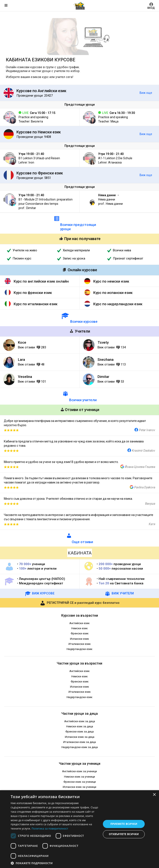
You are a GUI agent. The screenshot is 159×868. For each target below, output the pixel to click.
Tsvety (103, 342)
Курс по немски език (111, 281)
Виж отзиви (26, 347)
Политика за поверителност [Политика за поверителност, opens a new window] (50, 829)
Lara (21, 360)
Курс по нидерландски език (118, 304)
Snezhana (106, 360)
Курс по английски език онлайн (41, 281)
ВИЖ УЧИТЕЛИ (119, 593)
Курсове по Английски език (41, 91)
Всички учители (83, 400)
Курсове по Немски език (39, 132)
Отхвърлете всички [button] (124, 834)
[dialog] (79, 829)
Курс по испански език (113, 293)
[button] (55, 863)
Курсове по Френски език (40, 173)
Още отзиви (82, 542)
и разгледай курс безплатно (80, 603)
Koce (22, 342)
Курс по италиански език (36, 304)
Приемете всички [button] (124, 824)
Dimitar (103, 377)
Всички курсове (84, 321)
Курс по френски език (33, 293)
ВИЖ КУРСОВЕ (40, 593)
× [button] (154, 795)
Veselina (25, 377)
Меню (6, 5)
